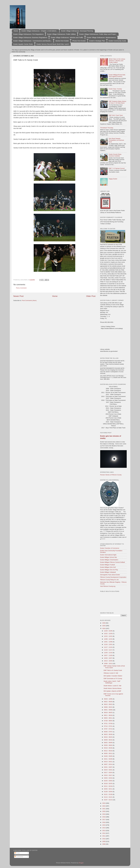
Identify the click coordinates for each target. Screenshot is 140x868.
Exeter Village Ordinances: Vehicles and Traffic (67, 37)
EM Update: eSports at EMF (112, 691)
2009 (104, 841)
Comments (19, 857)
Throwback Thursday (107, 128)
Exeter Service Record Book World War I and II (53, 44)
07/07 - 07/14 (108, 729)
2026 (104, 623)
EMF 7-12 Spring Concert (117, 168)
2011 (104, 836)
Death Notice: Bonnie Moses (113, 688)
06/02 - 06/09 (108, 743)
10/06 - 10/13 (108, 663)
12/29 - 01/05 (108, 631)
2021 (104, 809)
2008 (104, 844)
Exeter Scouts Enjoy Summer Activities (115, 155)
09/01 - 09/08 (108, 710)
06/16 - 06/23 (108, 737)
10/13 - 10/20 (108, 661)
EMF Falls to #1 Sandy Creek (113, 670)
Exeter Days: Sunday (115, 89)
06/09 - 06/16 (108, 740)
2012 (104, 833)
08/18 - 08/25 (108, 713)
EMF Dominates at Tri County (113, 679)
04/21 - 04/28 (108, 759)
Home (16, 31)
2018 (104, 817)
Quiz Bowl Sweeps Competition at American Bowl (116, 140)
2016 (104, 822)
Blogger (81, 863)
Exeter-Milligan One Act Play (109, 570)
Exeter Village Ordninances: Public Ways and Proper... (98, 34)
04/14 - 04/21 (108, 762)
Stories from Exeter (62, 41)
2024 (104, 628)
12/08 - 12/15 (108, 639)
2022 (104, 806)
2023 (104, 803)
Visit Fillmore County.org (108, 586)
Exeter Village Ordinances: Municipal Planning (77, 31)
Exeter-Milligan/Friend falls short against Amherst (117, 76)
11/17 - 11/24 (108, 647)
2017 (104, 820)
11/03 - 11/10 (108, 653)
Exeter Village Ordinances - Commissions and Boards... (33, 41)
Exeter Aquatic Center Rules (23, 44)
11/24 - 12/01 (108, 644)
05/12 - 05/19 (108, 751)
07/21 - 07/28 (108, 723)
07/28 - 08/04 (108, 721)
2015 (104, 825)
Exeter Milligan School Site (109, 557)
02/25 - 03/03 (108, 781)
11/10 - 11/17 (108, 650)
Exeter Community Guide (117, 41)
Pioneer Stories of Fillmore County (111, 475)
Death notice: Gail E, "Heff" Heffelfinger (112, 682)
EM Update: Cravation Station (113, 676)
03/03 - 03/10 (108, 778)
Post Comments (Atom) (29, 300)
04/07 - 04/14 (108, 764)
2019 (104, 814)
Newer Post (19, 296)
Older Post (91, 296)
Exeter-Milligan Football (108, 565)
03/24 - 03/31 (108, 770)
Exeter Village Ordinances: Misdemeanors (101, 37)
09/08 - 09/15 (108, 707)
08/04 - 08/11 (108, 718)
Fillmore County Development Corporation (113, 577)
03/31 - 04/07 (108, 767)
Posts (17, 853)
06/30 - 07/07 (108, 732)
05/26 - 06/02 (108, 745)
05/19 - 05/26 (108, 748)
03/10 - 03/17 (108, 775)
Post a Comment (21, 288)
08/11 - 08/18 (108, 715)
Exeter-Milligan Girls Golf (108, 567)
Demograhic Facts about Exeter (110, 575)
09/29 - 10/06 (108, 699)
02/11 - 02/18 (108, 786)
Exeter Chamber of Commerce (110, 548)
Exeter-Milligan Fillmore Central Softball (113, 562)
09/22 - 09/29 (108, 702)
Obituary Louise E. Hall (111, 673)
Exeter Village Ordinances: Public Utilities (61, 34)
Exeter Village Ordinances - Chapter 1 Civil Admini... (40, 31)
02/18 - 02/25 (108, 783)
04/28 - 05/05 (108, 756)
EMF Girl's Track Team (116, 115)
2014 (104, 828)
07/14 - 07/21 (108, 726)
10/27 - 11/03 (108, 655)
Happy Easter (113, 179)
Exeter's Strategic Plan (97, 41)
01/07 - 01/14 (108, 800)
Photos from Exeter (79, 41)
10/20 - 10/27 (108, 658)
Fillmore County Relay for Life (109, 580)
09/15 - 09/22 (108, 704)
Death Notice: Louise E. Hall (112, 686)
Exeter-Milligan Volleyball (108, 572)
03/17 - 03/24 (108, 773)
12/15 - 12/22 (108, 636)
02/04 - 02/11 (108, 789)
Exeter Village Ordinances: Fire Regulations (29, 34)
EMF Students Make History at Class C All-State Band (117, 102)
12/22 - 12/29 (108, 634)
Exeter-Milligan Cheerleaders (109, 560)
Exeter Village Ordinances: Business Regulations (30, 37)
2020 (104, 811)
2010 (104, 839)
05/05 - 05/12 (108, 753)
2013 (104, 831)
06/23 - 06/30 (108, 734)
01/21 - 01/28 (108, 794)
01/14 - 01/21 (108, 797)
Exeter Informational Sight (108, 555)
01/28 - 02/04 (108, 792)
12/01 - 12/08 (108, 642)
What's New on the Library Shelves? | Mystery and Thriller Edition (117, 61)
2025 (104, 626)
